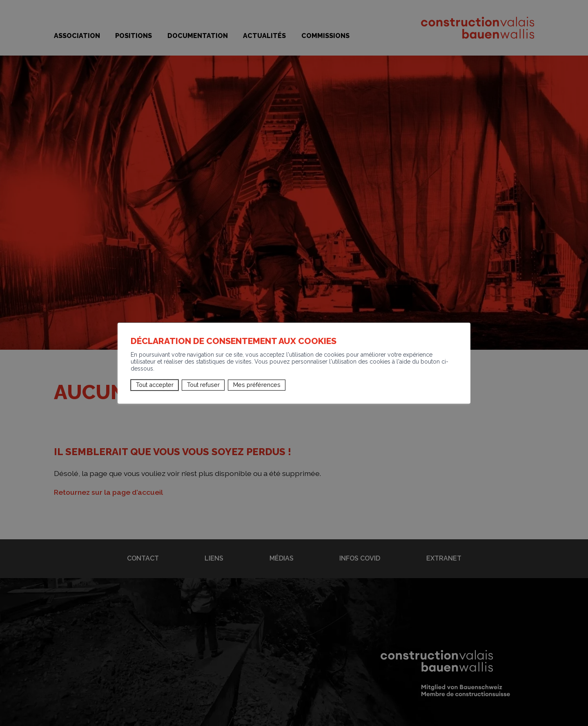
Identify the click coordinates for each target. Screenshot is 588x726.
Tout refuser (203, 385)
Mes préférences (257, 385)
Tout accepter (155, 385)
